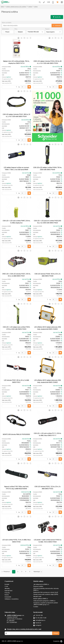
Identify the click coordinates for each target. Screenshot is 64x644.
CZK (49, 2)
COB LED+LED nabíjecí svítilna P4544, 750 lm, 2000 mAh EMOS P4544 (47, 169)
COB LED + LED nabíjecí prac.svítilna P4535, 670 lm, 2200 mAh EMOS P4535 (16, 328)
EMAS (2, 7)
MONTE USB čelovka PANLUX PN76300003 (16, 434)
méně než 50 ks (26, 545)
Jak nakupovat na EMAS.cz (41, 584)
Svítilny (36, 7)
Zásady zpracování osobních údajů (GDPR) (46, 594)
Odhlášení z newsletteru (12, 599)
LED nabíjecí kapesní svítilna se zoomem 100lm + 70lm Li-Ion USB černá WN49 (16, 169)
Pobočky (7, 593)
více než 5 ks (26, 173)
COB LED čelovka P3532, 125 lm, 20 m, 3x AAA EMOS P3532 (47, 488)
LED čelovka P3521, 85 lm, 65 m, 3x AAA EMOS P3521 (16, 381)
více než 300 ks (26, 67)
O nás (6, 586)
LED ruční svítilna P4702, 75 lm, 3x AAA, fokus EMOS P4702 (16, 541)
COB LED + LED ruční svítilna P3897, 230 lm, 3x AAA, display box (16, 222)
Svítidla (30, 7)
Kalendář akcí (9, 591)
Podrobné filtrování (35, 32)
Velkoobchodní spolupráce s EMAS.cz (44, 601)
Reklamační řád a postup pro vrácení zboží (46, 592)
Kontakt (7, 584)
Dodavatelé (8, 597)
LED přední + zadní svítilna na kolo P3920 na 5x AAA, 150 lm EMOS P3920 (48, 541)
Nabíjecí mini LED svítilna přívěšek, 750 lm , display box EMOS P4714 (16, 62)
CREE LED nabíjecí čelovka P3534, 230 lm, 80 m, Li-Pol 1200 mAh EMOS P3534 (48, 62)
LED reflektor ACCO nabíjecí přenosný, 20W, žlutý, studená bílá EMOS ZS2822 (48, 381)
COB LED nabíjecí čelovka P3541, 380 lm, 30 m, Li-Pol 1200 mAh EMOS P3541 (16, 115)
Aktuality (7, 589)
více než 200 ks (26, 226)
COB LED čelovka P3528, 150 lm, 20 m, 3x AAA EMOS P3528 (47, 275)
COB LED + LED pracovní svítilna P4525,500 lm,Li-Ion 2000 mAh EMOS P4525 (47, 222)
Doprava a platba (38, 586)
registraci (9, 77)
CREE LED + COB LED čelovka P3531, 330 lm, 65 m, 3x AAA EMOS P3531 (16, 275)
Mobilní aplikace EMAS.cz (41, 599)
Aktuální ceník (37, 597)
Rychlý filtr (57, 17)
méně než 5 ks (26, 492)
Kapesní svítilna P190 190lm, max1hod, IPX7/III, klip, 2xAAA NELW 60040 (16, 488)
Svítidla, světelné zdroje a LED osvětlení (16, 7)
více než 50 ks (57, 67)
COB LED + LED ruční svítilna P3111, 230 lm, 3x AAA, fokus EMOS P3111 (47, 434)
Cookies (36, 607)
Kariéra (7, 595)
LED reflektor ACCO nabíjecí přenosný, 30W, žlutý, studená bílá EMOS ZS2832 (48, 328)
